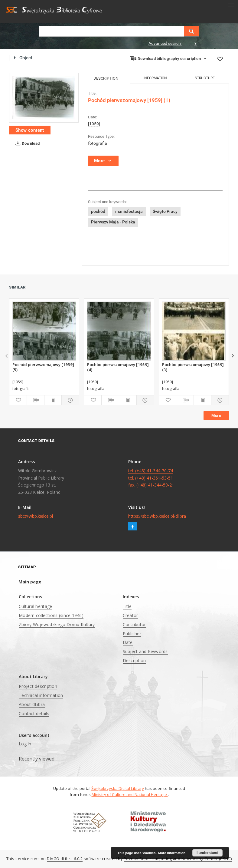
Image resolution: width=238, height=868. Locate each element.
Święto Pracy (165, 211)
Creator (130, 615)
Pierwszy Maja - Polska (113, 222)
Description (134, 660)
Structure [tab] (205, 78)
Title (127, 606)
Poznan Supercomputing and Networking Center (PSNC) (178, 859)
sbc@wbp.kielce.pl (36, 516)
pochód (98, 211)
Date (128, 642)
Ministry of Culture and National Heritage (130, 794)
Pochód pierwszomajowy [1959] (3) (193, 367)
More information (172, 853)
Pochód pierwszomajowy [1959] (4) (118, 367)
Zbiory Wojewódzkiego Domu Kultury (57, 624)
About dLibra (32, 704)
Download (26, 144)
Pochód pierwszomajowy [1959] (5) (43, 367)
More (216, 416)
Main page (30, 582)
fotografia (98, 143)
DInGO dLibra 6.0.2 (65, 859)
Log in (25, 744)
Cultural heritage (35, 606)
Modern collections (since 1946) (51, 615)
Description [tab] (106, 78)
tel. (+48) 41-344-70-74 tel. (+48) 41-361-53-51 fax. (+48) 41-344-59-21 (151, 478)
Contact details (34, 713)
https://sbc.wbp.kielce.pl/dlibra (157, 516)
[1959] (94, 124)
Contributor (134, 624)
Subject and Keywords (145, 651)
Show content (30, 130)
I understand (207, 853)
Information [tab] (155, 78)
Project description (38, 686)
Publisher (132, 634)
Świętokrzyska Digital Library (118, 788)
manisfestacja (129, 211)
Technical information (41, 695)
